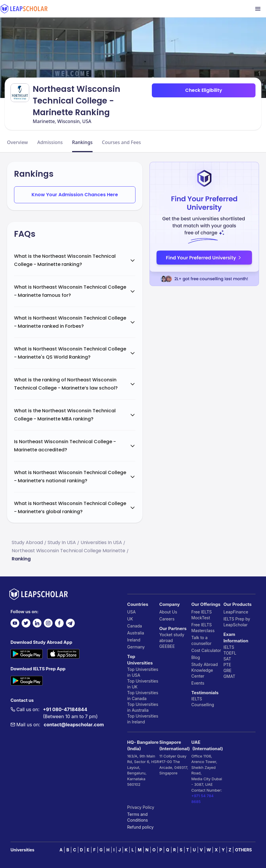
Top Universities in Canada (143, 696)
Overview (17, 142)
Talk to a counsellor (201, 640)
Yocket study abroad (172, 638)
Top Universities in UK (143, 684)
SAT (227, 659)
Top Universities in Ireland (143, 719)
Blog (196, 657)
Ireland (134, 640)
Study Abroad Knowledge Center (205, 670)
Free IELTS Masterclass (203, 628)
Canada (135, 626)
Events (198, 683)
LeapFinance (236, 612)
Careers (167, 619)
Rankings (82, 142)
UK (130, 619)
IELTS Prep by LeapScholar (237, 622)
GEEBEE (167, 646)
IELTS (197, 699)
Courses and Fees (121, 142)
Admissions (50, 142)
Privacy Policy (141, 807)
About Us (168, 612)
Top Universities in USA (143, 672)
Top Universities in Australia (143, 707)
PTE (227, 665)
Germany (136, 647)
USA (132, 612)
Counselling (203, 705)
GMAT (229, 676)
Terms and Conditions (138, 817)
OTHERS (243, 850)
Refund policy (141, 827)
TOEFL (230, 653)
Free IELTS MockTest (201, 615)
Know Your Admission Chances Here (75, 195)
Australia (136, 633)
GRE (227, 670)
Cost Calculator (206, 650)
